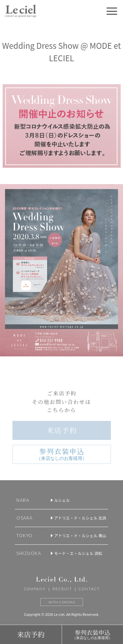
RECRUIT (62, 589)
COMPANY (35, 589)
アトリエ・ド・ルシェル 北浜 (80, 518)
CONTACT (89, 589)
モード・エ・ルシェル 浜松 (78, 553)
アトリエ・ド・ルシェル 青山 (80, 535)
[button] (112, 11)
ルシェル (62, 500)
